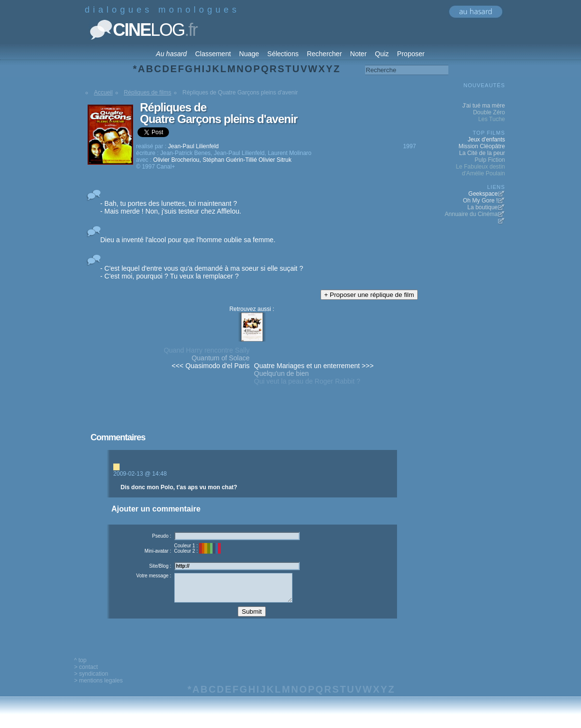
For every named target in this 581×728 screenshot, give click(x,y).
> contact (86, 674)
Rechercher (324, 54)
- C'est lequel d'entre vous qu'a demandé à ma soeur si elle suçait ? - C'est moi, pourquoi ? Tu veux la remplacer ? (202, 272)
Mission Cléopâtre (482, 146)
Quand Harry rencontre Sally (206, 350)
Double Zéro (489, 112)
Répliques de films (148, 93)
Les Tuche (492, 119)
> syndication (91, 681)
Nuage (249, 54)
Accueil (103, 93)
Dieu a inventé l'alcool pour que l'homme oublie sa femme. (188, 240)
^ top (80, 667)
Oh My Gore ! (480, 201)
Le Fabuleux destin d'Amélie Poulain (481, 170)
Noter (358, 54)
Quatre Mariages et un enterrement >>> (314, 366)
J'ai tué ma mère (484, 106)
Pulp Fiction (490, 160)
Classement (213, 54)
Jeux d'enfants (486, 139)
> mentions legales (98, 688)
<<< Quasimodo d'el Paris (211, 366)
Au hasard (171, 54)
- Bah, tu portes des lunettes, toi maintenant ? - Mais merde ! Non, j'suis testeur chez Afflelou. (171, 207)
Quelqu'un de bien (282, 373)
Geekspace (483, 194)
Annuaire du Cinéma (471, 214)
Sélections (283, 54)
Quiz (382, 54)
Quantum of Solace (221, 358)
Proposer (411, 54)
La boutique (482, 207)
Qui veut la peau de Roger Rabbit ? (307, 381)
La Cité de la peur (482, 153)
